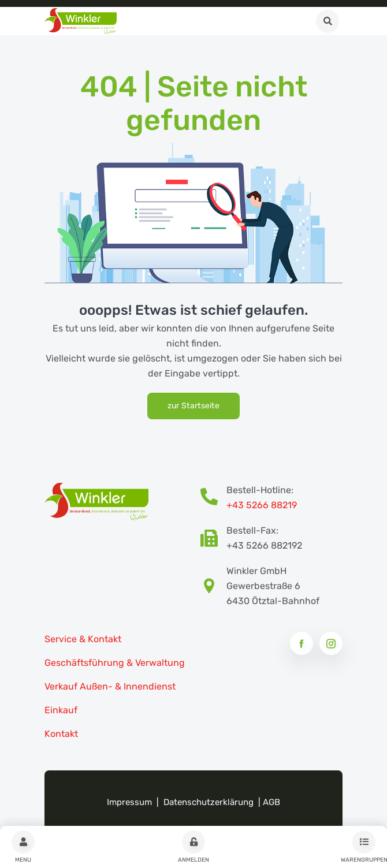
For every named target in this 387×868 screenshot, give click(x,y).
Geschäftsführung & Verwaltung (115, 663)
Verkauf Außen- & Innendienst (110, 686)
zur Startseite (193, 406)
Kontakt (61, 734)
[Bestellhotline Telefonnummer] (213, 498)
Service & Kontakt (83, 639)
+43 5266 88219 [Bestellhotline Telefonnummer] (262, 505)
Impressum (129, 802)
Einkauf (61, 710)
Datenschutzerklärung (209, 802)
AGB (271, 802)
